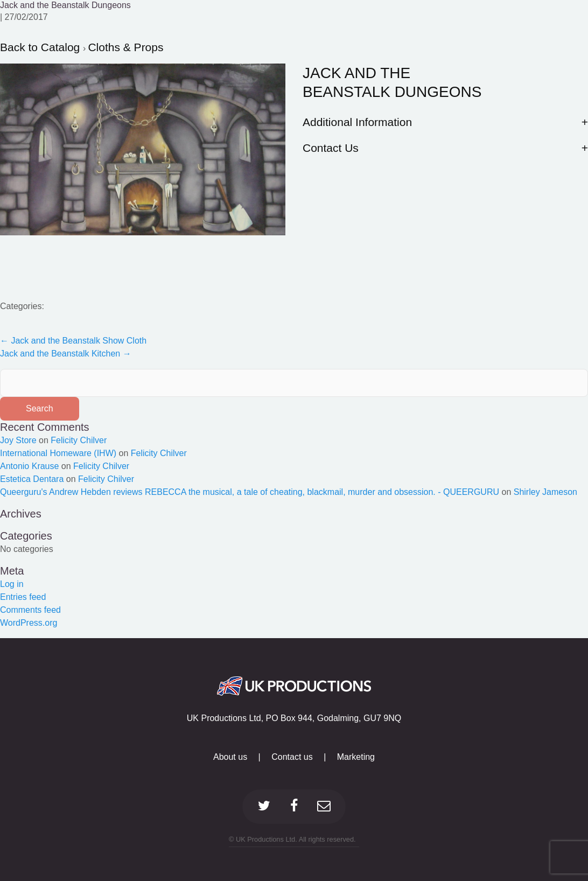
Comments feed (30, 610)
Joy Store (18, 440)
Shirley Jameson (545, 492)
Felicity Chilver (79, 440)
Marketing (356, 757)
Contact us (292, 757)
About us (230, 757)
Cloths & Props (125, 47)
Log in (12, 584)
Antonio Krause (29, 466)
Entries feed (23, 597)
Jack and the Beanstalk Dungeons (65, 5)
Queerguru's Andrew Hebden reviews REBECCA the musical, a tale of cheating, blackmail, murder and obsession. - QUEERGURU (250, 492)
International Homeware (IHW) (58, 453)
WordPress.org (29, 623)
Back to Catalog (41, 47)
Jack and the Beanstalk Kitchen (66, 354)
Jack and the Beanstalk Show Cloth (73, 341)
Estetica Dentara (32, 479)
